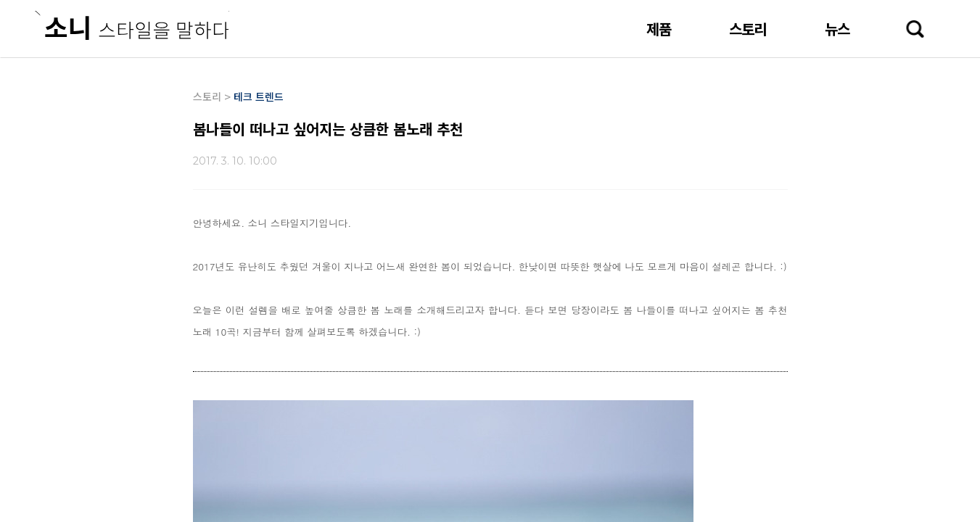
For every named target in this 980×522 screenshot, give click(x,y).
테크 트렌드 (259, 96)
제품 (659, 29)
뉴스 (837, 29)
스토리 (748, 29)
